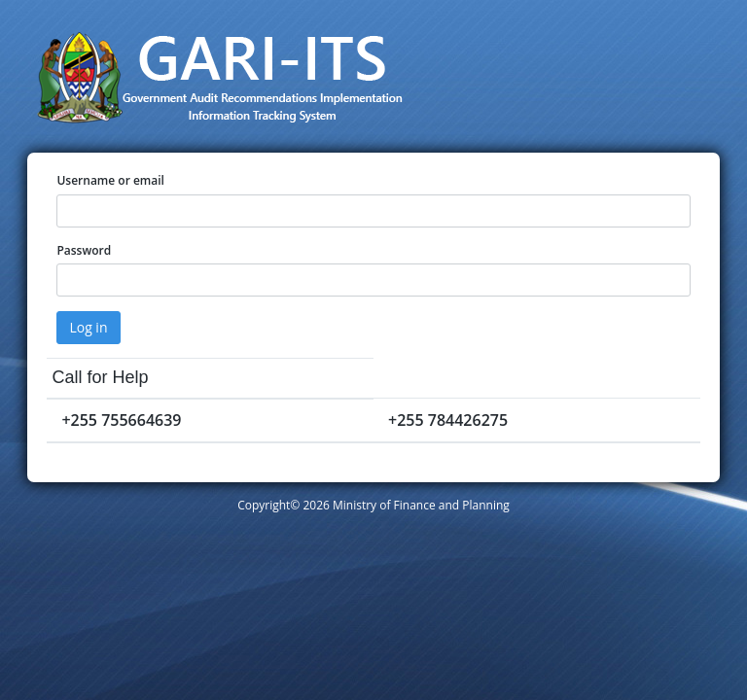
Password (84, 250)
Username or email (110, 180)
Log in (88, 327)
